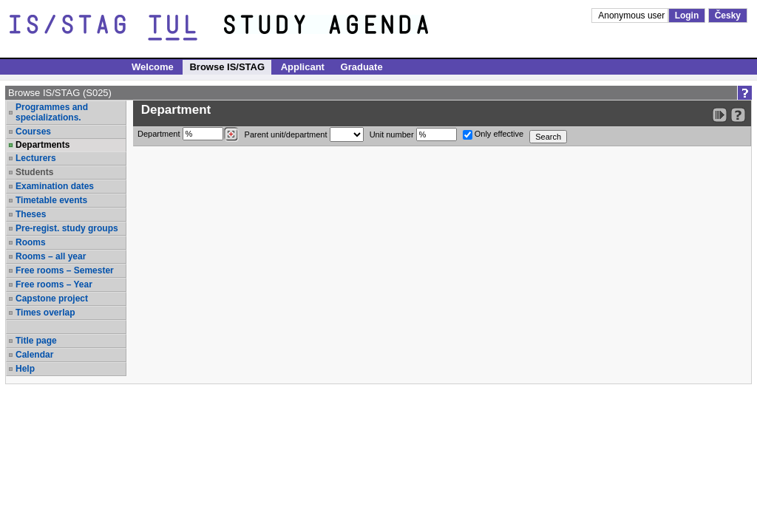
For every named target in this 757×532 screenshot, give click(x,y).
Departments (43, 145)
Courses (33, 132)
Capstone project (52, 299)
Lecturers (36, 158)
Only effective (493, 134)
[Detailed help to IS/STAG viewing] (738, 115)
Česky (728, 16)
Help (25, 369)
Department (188, 134)
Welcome (153, 67)
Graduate (362, 67)
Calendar (34, 355)
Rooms (31, 242)
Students (34, 172)
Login (687, 16)
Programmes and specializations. (52, 112)
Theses (31, 214)
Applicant (303, 67)
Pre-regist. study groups (67, 228)
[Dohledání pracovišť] (231, 134)
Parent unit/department (304, 134)
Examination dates (55, 186)
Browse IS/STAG (227, 67)
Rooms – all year (51, 256)
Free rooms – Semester (65, 270)
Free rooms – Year (54, 284)
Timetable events (51, 200)
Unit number (413, 134)
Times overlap (45, 313)
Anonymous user (632, 16)
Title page (36, 341)
